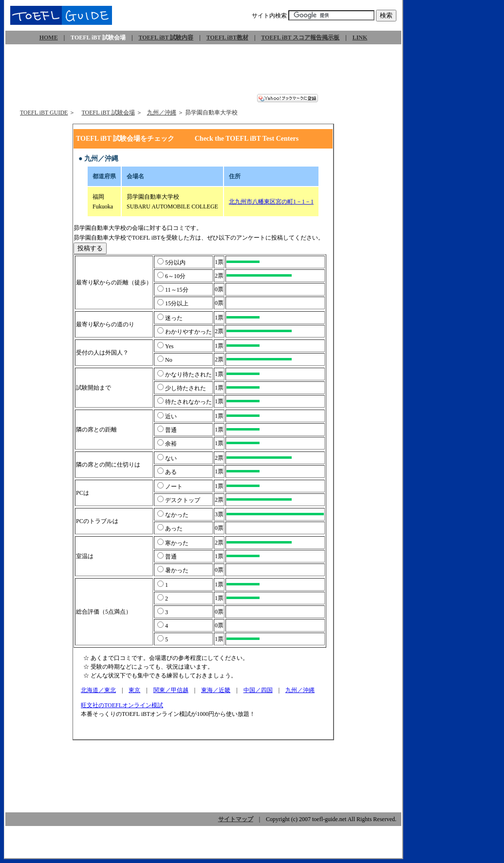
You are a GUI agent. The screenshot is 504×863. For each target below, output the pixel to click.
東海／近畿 (216, 690)
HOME (49, 38)
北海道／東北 (98, 690)
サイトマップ (236, 819)
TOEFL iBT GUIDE (44, 113)
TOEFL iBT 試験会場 (108, 113)
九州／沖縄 (162, 113)
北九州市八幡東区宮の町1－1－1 (271, 202)
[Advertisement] (204, 72)
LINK (360, 38)
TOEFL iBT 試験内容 (166, 38)
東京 (134, 690)
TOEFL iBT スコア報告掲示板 (300, 38)
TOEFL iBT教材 (227, 38)
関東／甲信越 (171, 690)
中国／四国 (258, 690)
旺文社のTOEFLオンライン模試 (122, 705)
